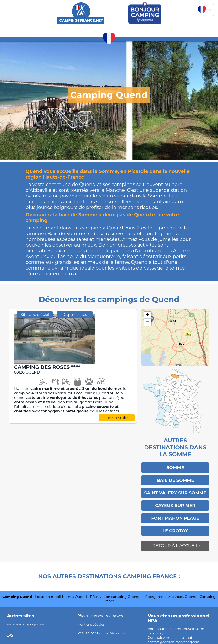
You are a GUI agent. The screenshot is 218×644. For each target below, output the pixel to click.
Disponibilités (75, 315)
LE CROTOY (175, 527)
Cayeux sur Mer (175, 503)
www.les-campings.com (28, 618)
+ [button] (148, 315)
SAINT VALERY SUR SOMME (175, 491)
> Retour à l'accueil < (175, 542)
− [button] (148, 322)
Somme (175, 467)
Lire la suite (117, 418)
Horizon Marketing (113, 627)
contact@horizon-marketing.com (176, 636)
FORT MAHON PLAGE (175, 515)
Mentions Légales (92, 619)
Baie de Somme (175, 479)
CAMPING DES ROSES (51, 367)
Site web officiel (35, 315)
